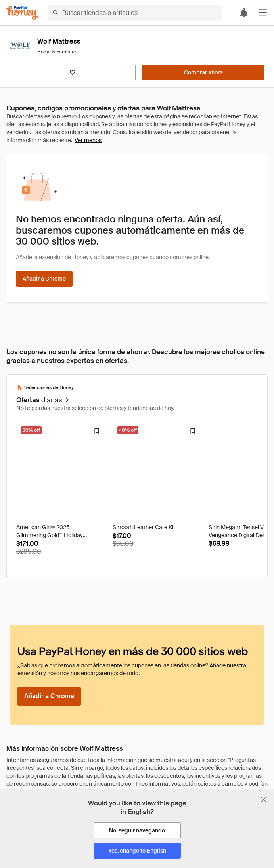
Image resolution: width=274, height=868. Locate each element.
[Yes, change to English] (137, 851)
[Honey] (22, 13)
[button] (263, 13)
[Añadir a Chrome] (44, 279)
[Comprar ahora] (203, 72)
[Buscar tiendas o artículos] (135, 13)
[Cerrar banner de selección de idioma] (264, 800)
